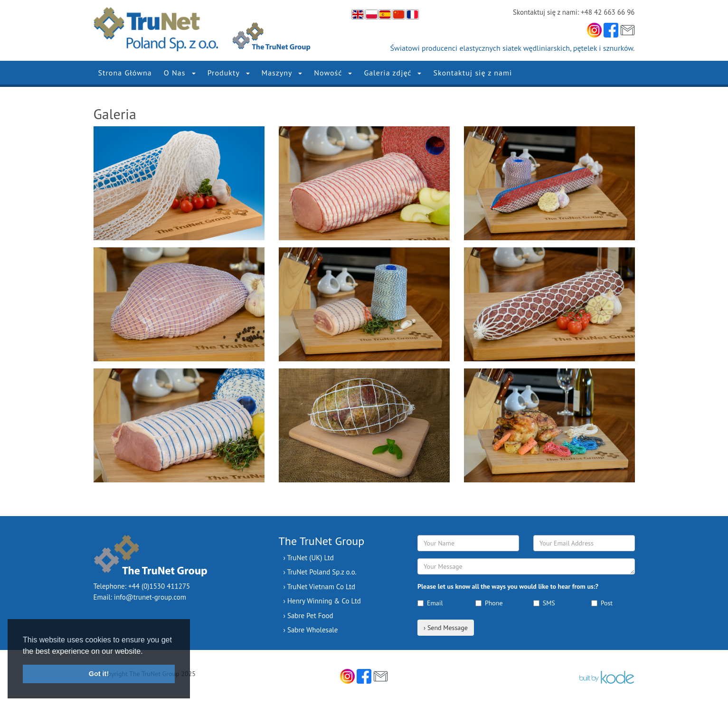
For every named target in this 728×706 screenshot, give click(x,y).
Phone (489, 603)
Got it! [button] (99, 674)
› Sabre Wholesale (311, 630)
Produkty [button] (229, 73)
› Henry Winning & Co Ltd (322, 601)
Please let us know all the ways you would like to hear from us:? (508, 586)
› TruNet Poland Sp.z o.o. (320, 572)
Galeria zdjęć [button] (392, 73)
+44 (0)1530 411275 (159, 586)
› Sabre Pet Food (308, 616)
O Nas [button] (180, 73)
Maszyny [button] (282, 73)
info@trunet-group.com (150, 597)
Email (430, 603)
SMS (544, 603)
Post (602, 603)
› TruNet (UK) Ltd (309, 558)
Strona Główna (125, 73)
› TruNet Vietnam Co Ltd (320, 587)
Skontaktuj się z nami (473, 73)
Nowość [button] (333, 73)
